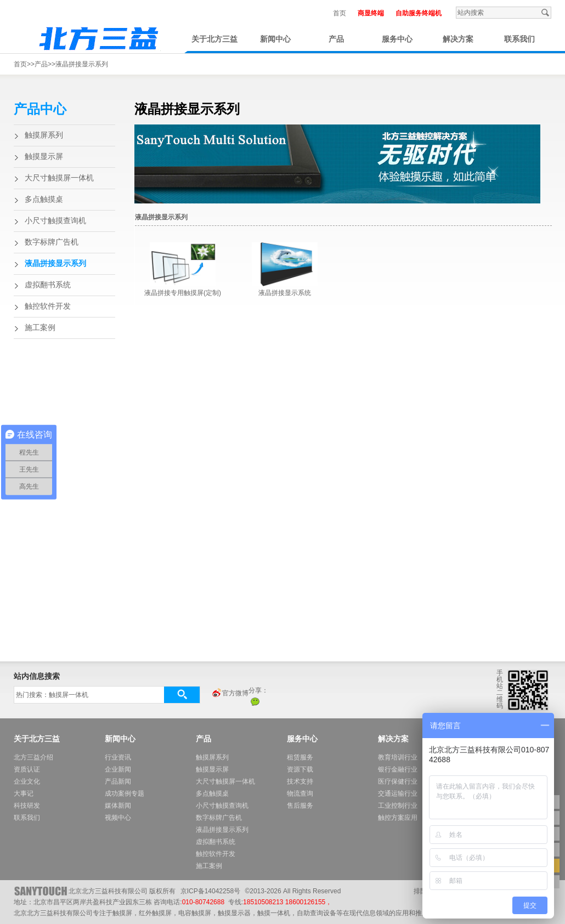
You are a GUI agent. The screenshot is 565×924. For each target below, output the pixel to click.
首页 (340, 13)
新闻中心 (275, 39)
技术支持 (300, 781)
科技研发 (27, 806)
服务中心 (397, 39)
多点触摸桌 (44, 199)
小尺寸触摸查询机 (55, 221)
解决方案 (458, 39)
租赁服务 (300, 757)
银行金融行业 (398, 769)
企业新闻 (118, 769)
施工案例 (40, 328)
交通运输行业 (398, 793)
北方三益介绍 (33, 757)
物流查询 (300, 793)
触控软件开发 (48, 306)
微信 (255, 701)
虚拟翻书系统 (48, 285)
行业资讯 (118, 757)
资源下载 (300, 769)
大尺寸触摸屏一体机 (59, 178)
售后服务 (300, 806)
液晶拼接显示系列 (82, 64)
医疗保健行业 (398, 781)
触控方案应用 (398, 818)
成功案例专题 (125, 793)
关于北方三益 (214, 39)
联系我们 (519, 39)
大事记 (24, 793)
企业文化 (27, 781)
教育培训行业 (398, 757)
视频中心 (118, 818)
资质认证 (27, 769)
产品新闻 (118, 781)
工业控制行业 (398, 806)
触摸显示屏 (44, 157)
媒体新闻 (118, 806)
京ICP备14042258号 (210, 891)
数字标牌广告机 (52, 242)
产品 (336, 39)
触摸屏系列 (44, 135)
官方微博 (230, 694)
